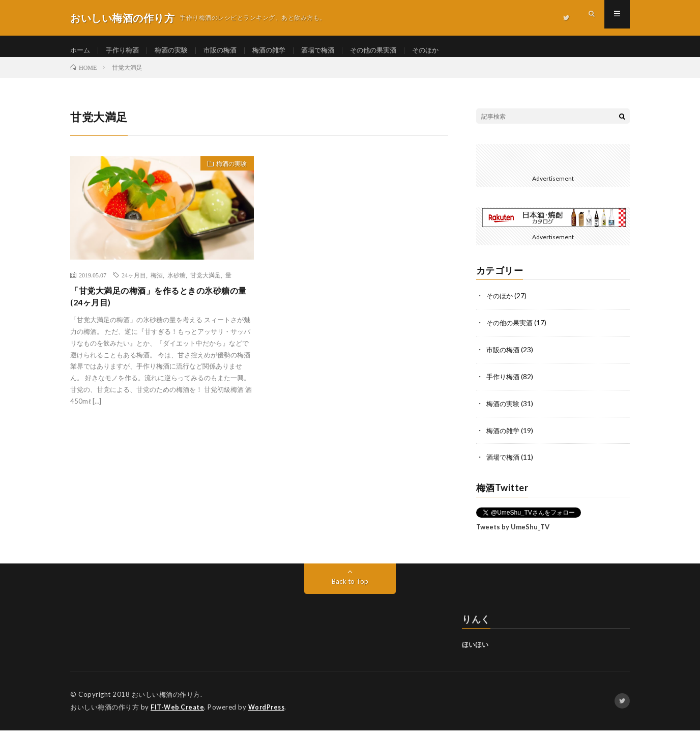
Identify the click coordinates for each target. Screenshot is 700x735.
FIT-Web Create (178, 712)
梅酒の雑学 (279, 51)
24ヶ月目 (134, 284)
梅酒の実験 (177, 51)
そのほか (444, 51)
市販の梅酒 (228, 51)
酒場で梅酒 (331, 51)
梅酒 (157, 284)
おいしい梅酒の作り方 (166, 699)
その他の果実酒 (389, 51)
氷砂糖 (177, 284)
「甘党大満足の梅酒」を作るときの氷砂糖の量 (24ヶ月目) (160, 307)
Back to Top (350, 587)
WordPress (269, 712)
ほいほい (475, 650)
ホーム (81, 51)
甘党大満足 (206, 284)
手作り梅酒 (125, 51)
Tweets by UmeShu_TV (513, 532)
